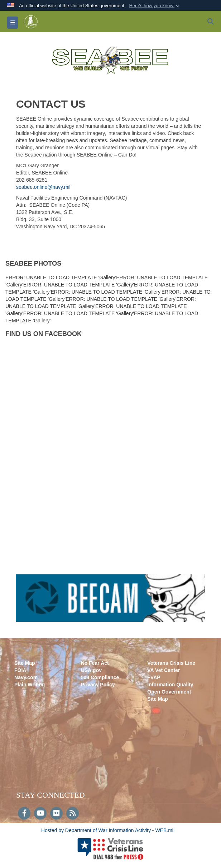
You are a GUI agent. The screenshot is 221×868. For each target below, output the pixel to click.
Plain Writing (30, 685)
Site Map (25, 663)
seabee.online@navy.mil (43, 187)
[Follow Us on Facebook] (24, 814)
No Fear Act (95, 663)
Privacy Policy (98, 685)
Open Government (169, 692)
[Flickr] (56, 814)
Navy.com (26, 677)
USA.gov (91, 670)
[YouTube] (40, 814)
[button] (155, 6)
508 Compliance (100, 677)
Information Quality (170, 685)
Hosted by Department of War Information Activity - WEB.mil (108, 830)
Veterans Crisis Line (171, 663)
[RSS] (73, 814)
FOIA (20, 670)
